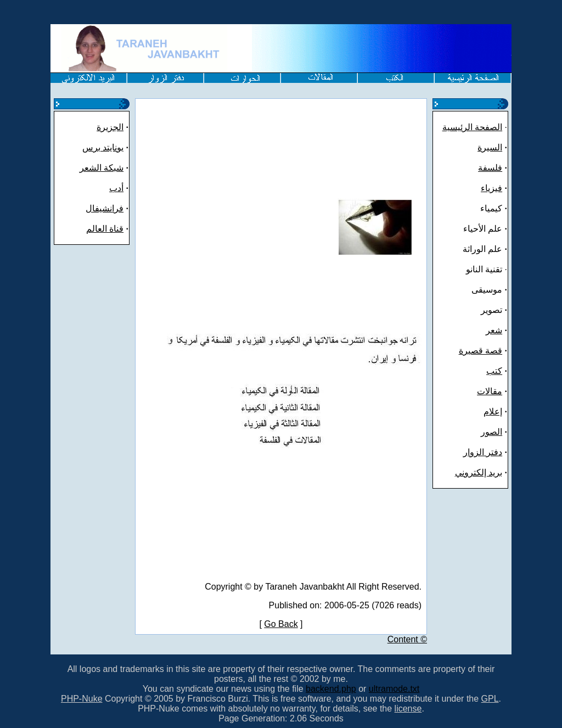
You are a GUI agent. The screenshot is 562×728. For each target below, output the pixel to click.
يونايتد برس (103, 147)
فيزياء (491, 188)
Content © (407, 639)
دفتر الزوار (483, 452)
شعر (494, 330)
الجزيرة (110, 127)
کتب (494, 371)
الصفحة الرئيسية (472, 127)
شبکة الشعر (102, 168)
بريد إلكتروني (479, 472)
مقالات (490, 391)
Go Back (281, 624)
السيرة (490, 147)
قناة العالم (105, 229)
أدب (116, 188)
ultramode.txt (394, 689)
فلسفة (490, 168)
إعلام (493, 411)
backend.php (331, 689)
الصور (491, 432)
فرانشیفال (105, 208)
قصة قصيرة (480, 351)
